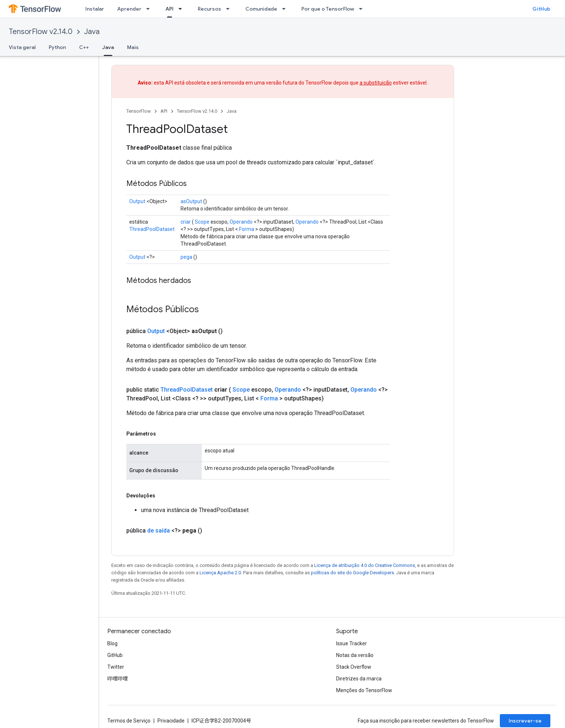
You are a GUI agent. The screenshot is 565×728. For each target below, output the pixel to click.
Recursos (209, 9)
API (164, 111)
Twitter (116, 667)
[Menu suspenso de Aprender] (150, 9)
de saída (159, 531)
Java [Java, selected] (108, 47)
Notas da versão (355, 655)
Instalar (95, 9)
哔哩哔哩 (118, 679)
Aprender (129, 9)
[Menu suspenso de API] (182, 9)
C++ (84, 47)
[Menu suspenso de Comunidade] (286, 9)
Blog (112, 643)
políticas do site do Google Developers (352, 573)
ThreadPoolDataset (152, 229)
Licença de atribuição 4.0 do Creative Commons (365, 565)
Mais (133, 47)
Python (57, 47)
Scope (202, 222)
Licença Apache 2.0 (220, 573)
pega (186, 257)
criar (186, 222)
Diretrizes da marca (359, 679)
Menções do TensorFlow (364, 690)
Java (92, 32)
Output (137, 201)
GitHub (541, 9)
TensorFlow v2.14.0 (41, 32)
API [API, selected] (170, 9)
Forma (247, 229)
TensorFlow (139, 111)
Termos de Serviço (129, 721)
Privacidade (171, 721)
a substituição (376, 83)
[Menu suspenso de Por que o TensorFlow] (363, 9)
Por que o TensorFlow (328, 9)
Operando (241, 222)
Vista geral (22, 47)
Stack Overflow (354, 667)
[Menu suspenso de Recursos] (230, 9)
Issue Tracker (352, 643)
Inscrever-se (525, 721)
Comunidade (261, 9)
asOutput (191, 201)
